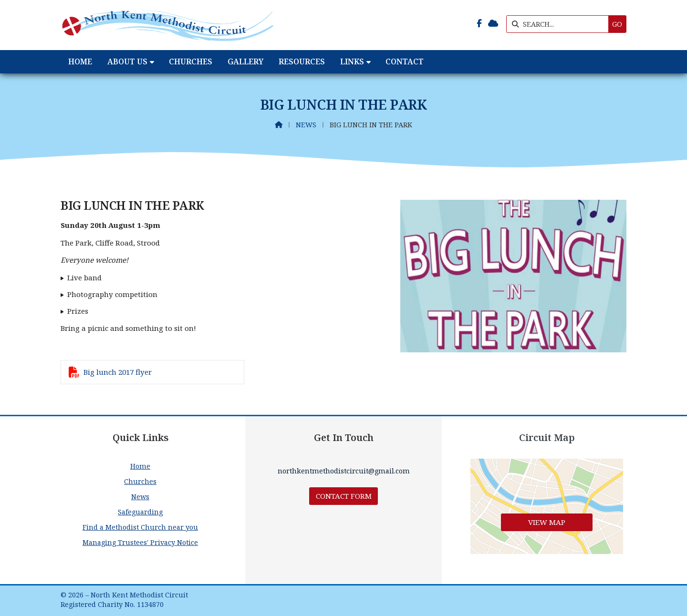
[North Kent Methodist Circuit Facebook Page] (479, 23)
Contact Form (344, 496)
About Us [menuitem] (127, 62)
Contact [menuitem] (405, 62)
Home (140, 466)
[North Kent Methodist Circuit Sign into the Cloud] (493, 23)
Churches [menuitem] (191, 62)
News (306, 125)
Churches (140, 481)
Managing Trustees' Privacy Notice (140, 542)
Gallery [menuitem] (245, 62)
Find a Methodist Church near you (140, 527)
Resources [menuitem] (302, 62)
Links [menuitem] (352, 62)
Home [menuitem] (80, 62)
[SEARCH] (560, 24)
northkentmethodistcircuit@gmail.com (344, 471)
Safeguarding (140, 512)
